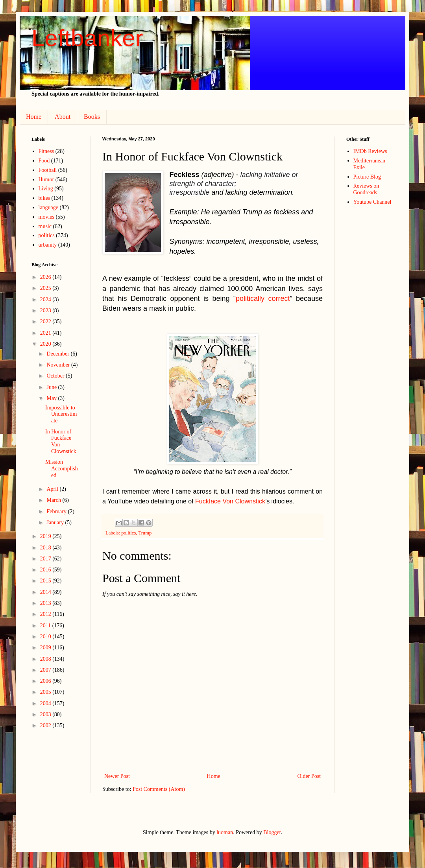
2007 (46, 670)
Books (92, 117)
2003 (46, 714)
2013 (46, 603)
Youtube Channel (372, 202)
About (63, 117)
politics (128, 533)
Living (46, 189)
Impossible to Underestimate (61, 414)
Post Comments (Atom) (159, 789)
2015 (46, 581)
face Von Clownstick (237, 501)
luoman (225, 832)
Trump (145, 533)
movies (46, 217)
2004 (46, 703)
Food (44, 161)
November (59, 365)
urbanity (48, 245)
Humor (46, 180)
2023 (46, 311)
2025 (46, 288)
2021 (46, 333)
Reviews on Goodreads (366, 189)
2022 (46, 322)
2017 (46, 559)
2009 (46, 648)
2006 (46, 681)
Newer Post (117, 776)
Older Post (309, 776)
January (56, 522)
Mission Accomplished (62, 469)
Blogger (272, 832)
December (58, 354)
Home (34, 117)
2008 (46, 659)
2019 (46, 536)
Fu (199, 501)
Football (48, 170)
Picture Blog (367, 177)
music (45, 226)
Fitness (46, 151)
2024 (46, 299)
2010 (46, 637)
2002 (46, 725)
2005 (46, 692)
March (54, 500)
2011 (46, 626)
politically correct (263, 299)
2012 (46, 614)
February (57, 511)
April (53, 489)
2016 (46, 570)
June (52, 387)
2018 (46, 548)
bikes (44, 198)
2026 (46, 277)
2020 (46, 344)
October (56, 376)
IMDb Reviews (370, 151)
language (49, 207)
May (52, 398)
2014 (46, 592)
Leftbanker (87, 38)
